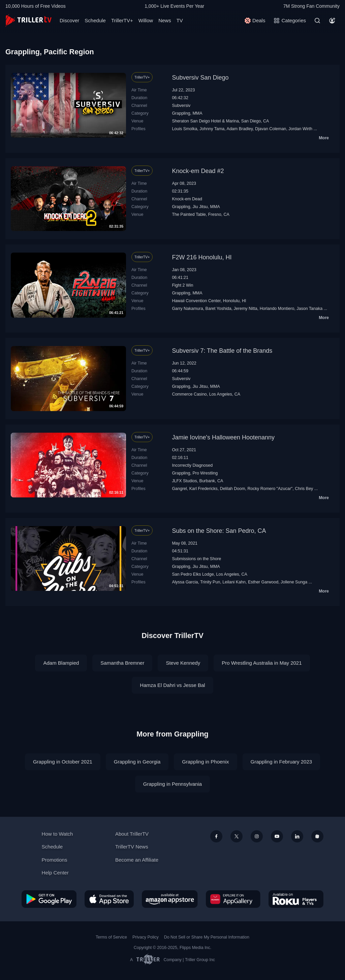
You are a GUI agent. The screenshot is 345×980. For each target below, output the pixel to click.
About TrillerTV (132, 834)
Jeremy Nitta (246, 309)
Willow (146, 20)
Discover (69, 20)
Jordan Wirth (300, 129)
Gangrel (179, 489)
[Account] (332, 21)
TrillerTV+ (122, 20)
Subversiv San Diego (200, 78)
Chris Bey (304, 489)
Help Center (55, 873)
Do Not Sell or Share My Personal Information (207, 937)
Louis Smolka (184, 129)
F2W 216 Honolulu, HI (202, 257)
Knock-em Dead (187, 199)
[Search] (317, 21)
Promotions (55, 860)
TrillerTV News (132, 847)
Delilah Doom (233, 489)
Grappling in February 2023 (281, 762)
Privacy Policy (146, 937)
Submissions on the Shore (196, 559)
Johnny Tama (212, 129)
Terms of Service (111, 937)
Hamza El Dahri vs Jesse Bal (172, 685)
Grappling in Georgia (137, 762)
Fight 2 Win (182, 285)
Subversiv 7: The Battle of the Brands (222, 351)
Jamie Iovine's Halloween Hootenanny (223, 437)
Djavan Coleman (271, 129)
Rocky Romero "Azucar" (270, 489)
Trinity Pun (210, 582)
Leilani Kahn (234, 582)
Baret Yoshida (218, 309)
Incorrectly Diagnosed (192, 465)
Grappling (181, 113)
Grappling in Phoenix (205, 762)
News (165, 20)
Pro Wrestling (205, 473)
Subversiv (181, 106)
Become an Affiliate (137, 860)
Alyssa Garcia (185, 582)
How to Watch (57, 834)
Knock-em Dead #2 (198, 171)
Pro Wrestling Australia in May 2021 (262, 663)
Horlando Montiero (277, 309)
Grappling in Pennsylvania (172, 784)
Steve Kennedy (183, 663)
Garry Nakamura (187, 309)
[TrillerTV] (28, 20)
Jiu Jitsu (200, 207)
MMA (197, 113)
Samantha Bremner (122, 663)
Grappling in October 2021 (63, 762)
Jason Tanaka (309, 309)
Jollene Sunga (294, 582)
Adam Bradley (240, 129)
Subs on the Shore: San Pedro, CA (219, 531)
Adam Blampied (61, 663)
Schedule (95, 20)
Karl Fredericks (203, 489)
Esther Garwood (263, 582)
